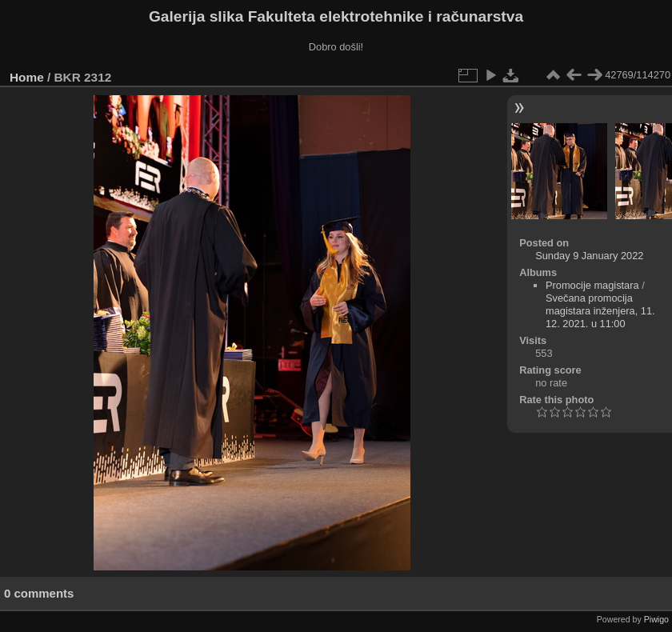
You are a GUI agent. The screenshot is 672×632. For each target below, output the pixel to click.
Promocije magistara (592, 285)
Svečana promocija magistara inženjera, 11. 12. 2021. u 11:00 (600, 311)
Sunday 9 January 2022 (589, 256)
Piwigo (656, 619)
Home (27, 77)
